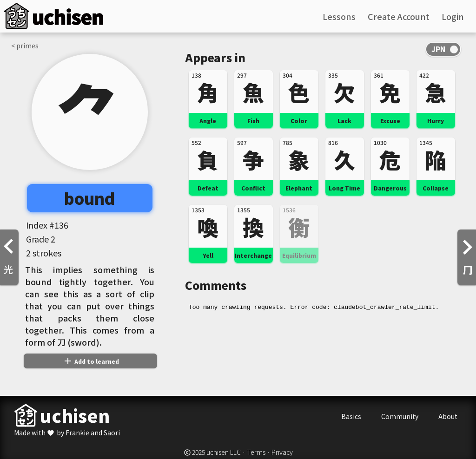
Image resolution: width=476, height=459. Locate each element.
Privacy (282, 452)
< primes (25, 46)
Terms (256, 452)
